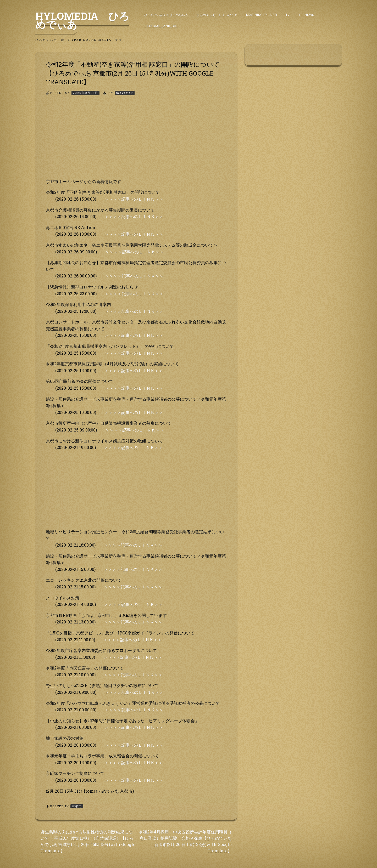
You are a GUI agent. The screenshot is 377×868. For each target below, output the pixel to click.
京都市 (77, 806)
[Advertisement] (136, 141)
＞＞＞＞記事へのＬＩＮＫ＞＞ (134, 199)
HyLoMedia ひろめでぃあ (82, 20)
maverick (125, 93)
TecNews (306, 15)
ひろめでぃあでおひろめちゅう (166, 15)
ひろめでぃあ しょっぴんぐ (217, 15)
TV (288, 15)
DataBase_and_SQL (161, 26)
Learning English (261, 15)
